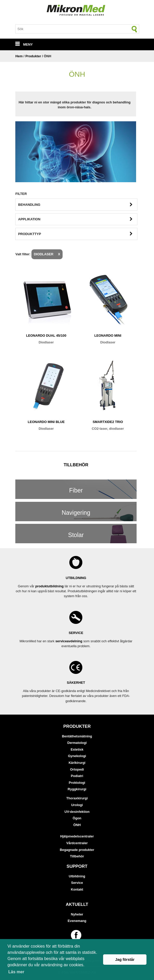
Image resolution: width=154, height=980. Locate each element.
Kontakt (77, 889)
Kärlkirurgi (77, 763)
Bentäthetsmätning (77, 736)
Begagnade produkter (77, 850)
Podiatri (77, 776)
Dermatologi (77, 743)
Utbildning (77, 876)
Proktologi (77, 783)
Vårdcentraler (77, 843)
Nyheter (77, 914)
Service (77, 883)
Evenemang (77, 921)
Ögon (77, 818)
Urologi (77, 805)
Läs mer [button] (16, 972)
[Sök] (135, 29)
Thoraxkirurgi (77, 798)
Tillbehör (77, 856)
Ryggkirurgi (77, 789)
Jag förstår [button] (125, 960)
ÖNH (77, 825)
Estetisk (77, 749)
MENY (24, 44)
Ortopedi (77, 769)
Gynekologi (77, 756)
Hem (19, 56)
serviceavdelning (69, 641)
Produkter (33, 56)
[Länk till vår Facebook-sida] (77, 935)
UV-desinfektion (77, 812)
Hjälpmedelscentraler (77, 836)
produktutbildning (49, 586)
